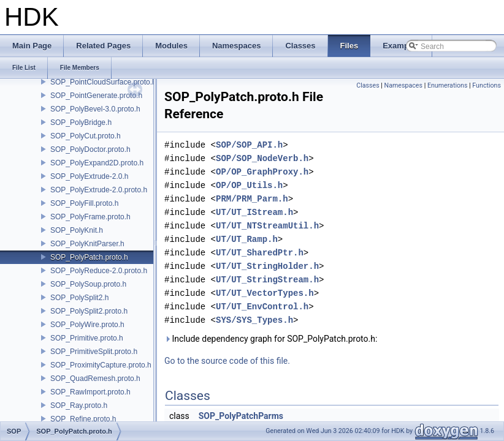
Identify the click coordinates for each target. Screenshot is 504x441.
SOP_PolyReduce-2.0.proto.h (99, 271)
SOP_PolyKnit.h (77, 230)
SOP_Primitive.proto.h (87, 338)
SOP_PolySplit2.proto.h (89, 311)
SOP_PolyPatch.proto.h (89, 257)
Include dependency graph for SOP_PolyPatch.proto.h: (271, 339)
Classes (368, 85)
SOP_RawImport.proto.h (90, 392)
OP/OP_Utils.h (249, 185)
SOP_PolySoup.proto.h (88, 284)
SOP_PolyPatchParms (241, 416)
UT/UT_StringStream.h (267, 280)
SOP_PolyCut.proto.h (86, 136)
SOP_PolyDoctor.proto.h (90, 149)
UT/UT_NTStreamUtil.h (267, 226)
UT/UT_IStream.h (254, 212)
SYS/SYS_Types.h (254, 320)
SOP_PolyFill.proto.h (84, 203)
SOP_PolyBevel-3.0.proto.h (95, 109)
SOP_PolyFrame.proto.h (90, 217)
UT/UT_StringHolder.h (267, 266)
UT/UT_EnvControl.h (262, 307)
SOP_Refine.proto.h (83, 419)
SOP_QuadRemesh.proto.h (95, 379)
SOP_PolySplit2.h (79, 298)
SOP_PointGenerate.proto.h (96, 96)
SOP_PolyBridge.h (81, 123)
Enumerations (448, 85)
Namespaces (403, 85)
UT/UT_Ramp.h (247, 239)
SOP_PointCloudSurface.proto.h (103, 82)
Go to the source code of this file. (227, 361)
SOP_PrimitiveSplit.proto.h (94, 352)
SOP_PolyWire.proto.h (87, 325)
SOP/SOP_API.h (249, 145)
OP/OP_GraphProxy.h (262, 172)
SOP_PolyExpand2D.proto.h (97, 163)
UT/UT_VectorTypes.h (265, 293)
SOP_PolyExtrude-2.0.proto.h (99, 190)
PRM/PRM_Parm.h (252, 199)
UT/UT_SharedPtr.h (260, 253)
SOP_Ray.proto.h (79, 405)
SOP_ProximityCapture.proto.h (101, 365)
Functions (487, 85)
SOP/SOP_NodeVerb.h (262, 158)
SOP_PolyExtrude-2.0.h (89, 176)
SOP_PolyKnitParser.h (87, 244)
